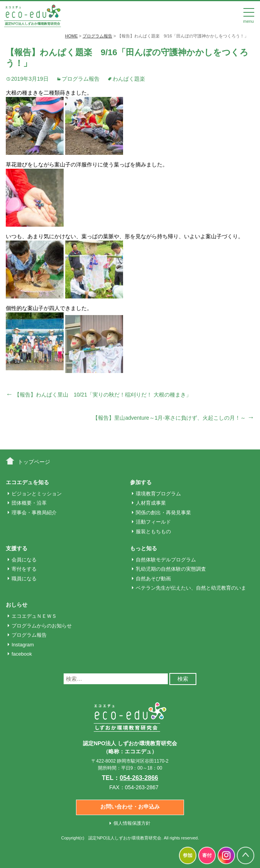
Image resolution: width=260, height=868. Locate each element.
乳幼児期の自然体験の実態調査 (171, 569)
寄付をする (24, 569)
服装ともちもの (153, 531)
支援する (17, 548)
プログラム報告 (81, 79)
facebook (22, 654)
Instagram (23, 645)
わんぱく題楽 (129, 79)
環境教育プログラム (158, 494)
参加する (141, 482)
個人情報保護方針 (132, 823)
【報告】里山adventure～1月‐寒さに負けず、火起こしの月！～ (173, 418)
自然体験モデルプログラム (166, 560)
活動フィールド (153, 522)
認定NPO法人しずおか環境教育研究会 (125, 838)
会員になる (24, 560)
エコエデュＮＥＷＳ (34, 616)
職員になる (24, 579)
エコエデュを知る (27, 482)
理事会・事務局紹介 (34, 513)
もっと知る (144, 548)
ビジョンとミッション (37, 494)
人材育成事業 (151, 503)
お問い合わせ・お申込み (130, 807)
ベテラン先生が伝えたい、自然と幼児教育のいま (191, 588)
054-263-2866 (139, 778)
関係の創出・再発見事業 (163, 513)
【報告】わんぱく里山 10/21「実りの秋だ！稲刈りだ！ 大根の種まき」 (99, 395)
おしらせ (17, 605)
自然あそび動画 (153, 579)
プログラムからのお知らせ (42, 626)
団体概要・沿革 (29, 503)
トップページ (34, 462)
